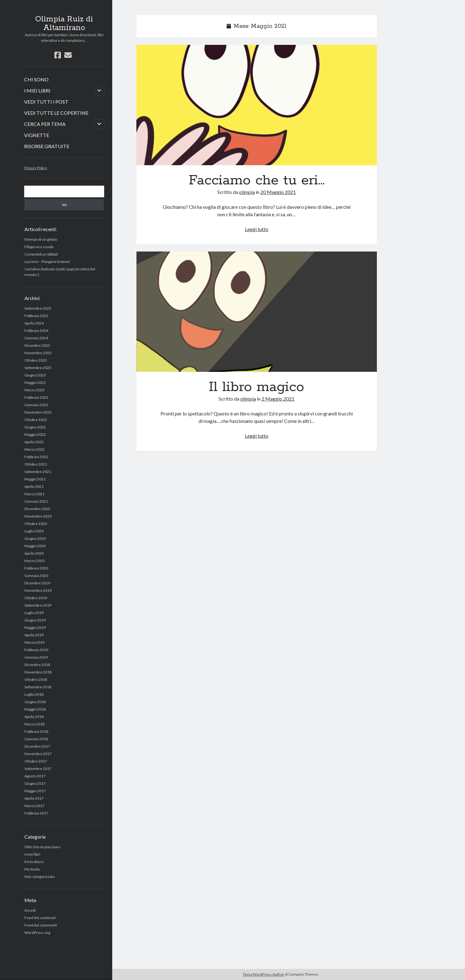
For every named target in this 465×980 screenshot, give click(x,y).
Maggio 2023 (35, 383)
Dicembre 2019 (37, 583)
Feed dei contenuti (40, 918)
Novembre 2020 (38, 516)
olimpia (247, 192)
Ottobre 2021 (36, 464)
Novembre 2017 (38, 754)
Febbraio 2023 (36, 397)
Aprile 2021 (34, 486)
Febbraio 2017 (36, 813)
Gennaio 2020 (36, 576)
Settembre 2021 (38, 472)
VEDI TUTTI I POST (46, 102)
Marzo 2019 (34, 642)
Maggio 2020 (35, 546)
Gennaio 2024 (36, 338)
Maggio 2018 (35, 709)
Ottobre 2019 (36, 598)
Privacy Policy (36, 168)
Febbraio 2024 (36, 331)
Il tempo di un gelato (41, 239)
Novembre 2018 (38, 672)
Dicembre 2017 (37, 746)
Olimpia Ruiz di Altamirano (64, 24)
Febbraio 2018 (36, 731)
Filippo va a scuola (39, 247)
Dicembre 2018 (37, 665)
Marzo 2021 (34, 494)
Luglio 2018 (34, 694)
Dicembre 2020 (37, 509)
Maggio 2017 (35, 791)
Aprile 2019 (34, 635)
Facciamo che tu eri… (257, 105)
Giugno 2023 (35, 375)
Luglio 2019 (34, 613)
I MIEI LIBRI (37, 90)
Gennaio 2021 (36, 501)
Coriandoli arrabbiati (41, 254)
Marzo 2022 (34, 449)
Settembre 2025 (38, 308)
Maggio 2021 (35, 479)
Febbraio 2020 (36, 568)
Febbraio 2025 (36, 316)
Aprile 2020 (34, 553)
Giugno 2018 (35, 702)
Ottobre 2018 (36, 679)
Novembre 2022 (38, 412)
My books (32, 869)
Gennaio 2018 (36, 739)
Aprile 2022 (34, 442)
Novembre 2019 (38, 590)
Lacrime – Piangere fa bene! (47, 262)
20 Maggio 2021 (278, 192)
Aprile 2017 (34, 798)
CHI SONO (36, 79)
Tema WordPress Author (263, 974)
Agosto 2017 (35, 776)
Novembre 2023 (38, 353)
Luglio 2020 (34, 531)
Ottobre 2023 (36, 360)
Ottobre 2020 (36, 524)
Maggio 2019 (35, 628)
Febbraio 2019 (36, 650)
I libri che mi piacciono (42, 847)
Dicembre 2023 (37, 345)
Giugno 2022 (35, 427)
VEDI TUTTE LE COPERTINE (56, 113)
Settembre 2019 (38, 605)
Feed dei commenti (41, 925)
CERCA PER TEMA (45, 124)
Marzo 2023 (34, 390)
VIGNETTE (37, 135)
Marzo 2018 (34, 724)
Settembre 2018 (38, 687)
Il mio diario (34, 862)
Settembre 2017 (38, 769)
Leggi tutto (257, 229)
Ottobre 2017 (36, 761)
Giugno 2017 (35, 783)
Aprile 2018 (34, 717)
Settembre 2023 (38, 368)
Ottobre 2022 (36, 420)
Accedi (30, 910)
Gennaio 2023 (36, 405)
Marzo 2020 (34, 561)
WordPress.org (37, 933)
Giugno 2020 (35, 538)
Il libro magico (257, 312)
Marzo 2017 (34, 806)
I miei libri (32, 854)
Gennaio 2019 (36, 657)
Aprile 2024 (34, 323)
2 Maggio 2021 (278, 399)
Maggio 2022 (35, 434)
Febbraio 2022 (36, 457)
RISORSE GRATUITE (47, 146)
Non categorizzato (40, 877)
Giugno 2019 (35, 620)
